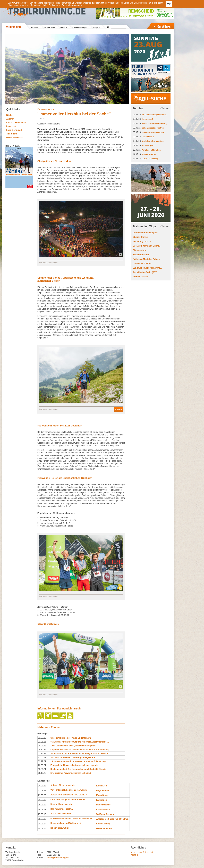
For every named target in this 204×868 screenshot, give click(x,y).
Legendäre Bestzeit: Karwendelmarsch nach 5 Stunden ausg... (81, 750)
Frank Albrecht (103, 810)
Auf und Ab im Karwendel (63, 785)
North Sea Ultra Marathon (153, 141)
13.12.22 (42, 754)
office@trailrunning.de (58, 858)
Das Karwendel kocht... (62, 809)
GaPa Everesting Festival (153, 128)
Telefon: (40, 852)
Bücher (10, 115)
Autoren (10, 119)
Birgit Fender (103, 791)
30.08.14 (42, 824)
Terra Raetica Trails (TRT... (145, 272)
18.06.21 (42, 769)
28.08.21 (42, 765)
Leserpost (11, 126)
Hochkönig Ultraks (142, 241)
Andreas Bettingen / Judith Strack (113, 819)
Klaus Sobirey (103, 824)
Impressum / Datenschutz (142, 852)
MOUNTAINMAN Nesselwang (154, 123)
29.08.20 (42, 795)
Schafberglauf (148, 145)
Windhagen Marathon (151, 150)
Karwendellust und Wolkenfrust (66, 823)
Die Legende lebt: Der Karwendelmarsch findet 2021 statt (78, 769)
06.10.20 (42, 773)
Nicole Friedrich (104, 828)
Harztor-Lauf (147, 119)
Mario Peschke (103, 805)
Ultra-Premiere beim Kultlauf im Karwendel (71, 818)
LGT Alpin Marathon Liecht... (147, 246)
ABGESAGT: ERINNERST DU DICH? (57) (70, 795)
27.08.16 (42, 814)
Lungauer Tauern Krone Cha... (147, 268)
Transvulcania (148, 137)
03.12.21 (42, 761)
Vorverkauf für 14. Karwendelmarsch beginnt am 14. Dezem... (80, 754)
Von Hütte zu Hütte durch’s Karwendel (69, 790)
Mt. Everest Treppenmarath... (154, 115)
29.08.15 (42, 819)
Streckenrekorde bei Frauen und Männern (71, 738)
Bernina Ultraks (140, 277)
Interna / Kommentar (16, 123)
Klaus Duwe (102, 795)
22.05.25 (42, 742)
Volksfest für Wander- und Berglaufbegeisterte (73, 757)
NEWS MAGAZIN (14, 138)
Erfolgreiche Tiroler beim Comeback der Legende (74, 765)
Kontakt (134, 855)
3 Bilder (119, 409)
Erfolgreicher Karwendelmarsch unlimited (71, 773)
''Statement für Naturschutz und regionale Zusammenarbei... (80, 742)
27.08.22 (42, 791)
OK (169, 4)
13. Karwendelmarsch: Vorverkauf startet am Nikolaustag (78, 761)
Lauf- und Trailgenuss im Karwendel (68, 799)
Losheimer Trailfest (142, 264)
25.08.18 (42, 805)
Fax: (39, 855)
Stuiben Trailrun (149, 154)
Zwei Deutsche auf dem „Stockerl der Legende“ (74, 746)
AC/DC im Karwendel (61, 814)
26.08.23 (42, 746)
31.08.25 (42, 738)
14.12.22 (42, 750)
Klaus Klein (102, 786)
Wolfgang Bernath (105, 814)
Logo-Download (14, 130)
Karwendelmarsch (46, 109)
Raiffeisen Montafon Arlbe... (146, 259)
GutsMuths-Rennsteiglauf (153, 132)
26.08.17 (42, 810)
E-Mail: (40, 858)
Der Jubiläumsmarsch (61, 804)
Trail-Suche (12, 134)
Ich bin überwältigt (60, 828)
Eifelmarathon (140, 250)
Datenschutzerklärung (72, 5)
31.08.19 (42, 800)
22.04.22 (42, 757)
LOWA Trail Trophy (150, 159)
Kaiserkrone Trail (141, 255)
